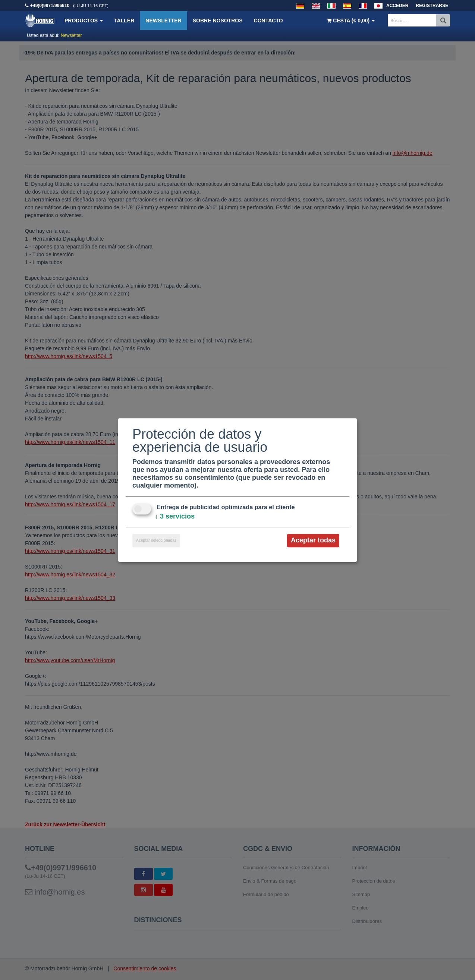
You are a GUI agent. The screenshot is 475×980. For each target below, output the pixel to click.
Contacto (268, 21)
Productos (84, 21)
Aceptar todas (313, 541)
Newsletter (163, 21)
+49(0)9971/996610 (50, 6)
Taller (124, 21)
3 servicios (175, 517)
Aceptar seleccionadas (156, 541)
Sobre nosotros (218, 21)
